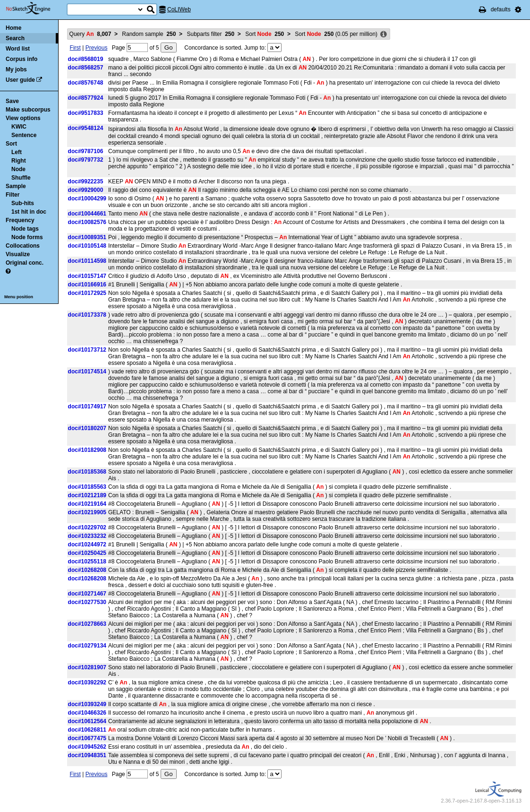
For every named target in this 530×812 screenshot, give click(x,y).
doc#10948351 (87, 755)
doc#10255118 (87, 561)
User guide (20, 80)
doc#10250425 (87, 553)
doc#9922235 (86, 181)
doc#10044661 (87, 214)
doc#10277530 (87, 602)
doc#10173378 (87, 315)
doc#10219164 (87, 504)
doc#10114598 (87, 261)
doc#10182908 (87, 450)
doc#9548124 (86, 128)
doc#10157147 (87, 276)
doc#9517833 (86, 113)
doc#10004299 (87, 199)
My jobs (16, 69)
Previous (97, 48)
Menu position (19, 297)
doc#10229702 (87, 527)
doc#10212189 (87, 495)
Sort (11, 144)
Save (12, 101)
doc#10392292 (87, 682)
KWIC (19, 127)
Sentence (24, 135)
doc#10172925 (87, 293)
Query (90, 34)
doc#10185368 (87, 472)
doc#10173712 (87, 350)
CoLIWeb (179, 9)
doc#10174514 (87, 371)
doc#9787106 (86, 151)
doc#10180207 (87, 428)
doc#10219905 (87, 512)
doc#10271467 (87, 594)
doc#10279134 (87, 646)
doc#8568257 (86, 68)
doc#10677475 (87, 738)
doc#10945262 (87, 747)
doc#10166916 (87, 285)
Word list (18, 49)
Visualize (18, 254)
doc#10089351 (87, 237)
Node (18, 169)
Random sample (149, 34)
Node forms (27, 237)
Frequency (20, 220)
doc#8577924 (86, 98)
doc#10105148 (87, 246)
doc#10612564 (87, 721)
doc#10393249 (87, 704)
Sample (16, 186)
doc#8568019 (86, 59)
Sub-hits (23, 203)
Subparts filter (210, 34)
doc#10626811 (87, 730)
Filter (13, 195)
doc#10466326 (87, 713)
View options (23, 118)
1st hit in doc (29, 212)
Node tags (25, 229)
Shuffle (21, 178)
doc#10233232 (87, 536)
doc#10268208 (87, 570)
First (75, 48)
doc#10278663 (87, 624)
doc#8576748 (86, 83)
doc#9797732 (86, 160)
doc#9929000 (86, 190)
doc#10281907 (87, 667)
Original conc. (25, 263)
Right (19, 161)
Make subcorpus (28, 110)
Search (15, 38)
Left (17, 152)
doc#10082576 (87, 222)
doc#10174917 (87, 406)
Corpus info (21, 59)
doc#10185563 (87, 487)
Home (13, 28)
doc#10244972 (87, 544)
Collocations (23, 246)
